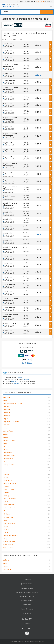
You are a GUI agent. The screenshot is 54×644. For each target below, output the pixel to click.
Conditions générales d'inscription (27, 592)
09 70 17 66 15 (40, 1)
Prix (21, 39)
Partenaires (27, 605)
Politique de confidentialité (27, 596)
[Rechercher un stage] (47, 12)
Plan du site (27, 613)
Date (15, 39)
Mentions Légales (27, 588)
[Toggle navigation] (51, 6)
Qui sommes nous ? (27, 584)
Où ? (4, 12)
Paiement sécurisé (27, 601)
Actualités (27, 623)
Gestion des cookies (27, 609)
